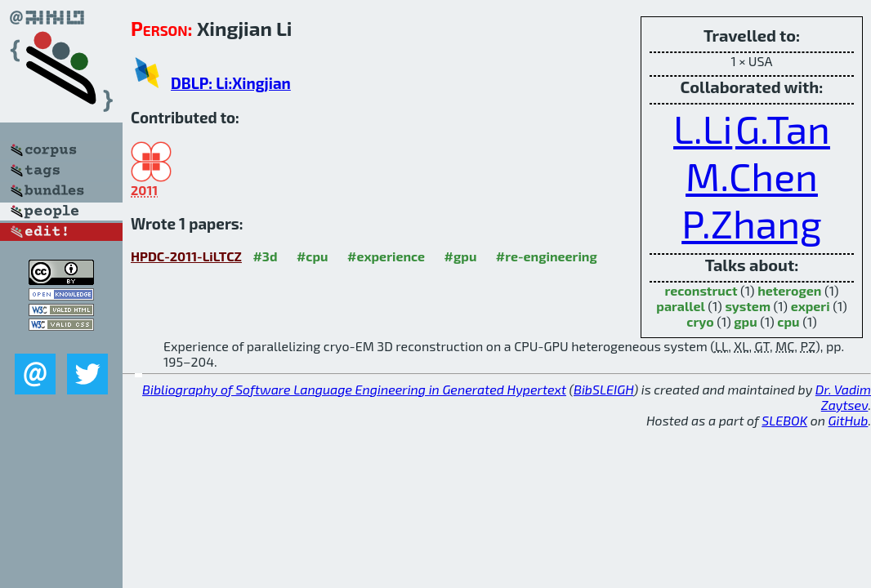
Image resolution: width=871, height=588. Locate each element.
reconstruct (701, 290)
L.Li (703, 128)
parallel (680, 306)
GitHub (849, 420)
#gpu (461, 256)
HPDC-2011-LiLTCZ (186, 256)
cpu (788, 321)
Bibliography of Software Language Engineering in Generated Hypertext (354, 389)
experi (811, 306)
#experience (386, 256)
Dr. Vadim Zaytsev (843, 397)
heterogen (789, 290)
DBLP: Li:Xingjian (231, 83)
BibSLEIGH (603, 389)
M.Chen (752, 176)
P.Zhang (752, 223)
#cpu (313, 256)
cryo (700, 321)
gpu (745, 321)
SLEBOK (784, 420)
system (748, 306)
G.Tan (783, 128)
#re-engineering (547, 256)
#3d (265, 256)
